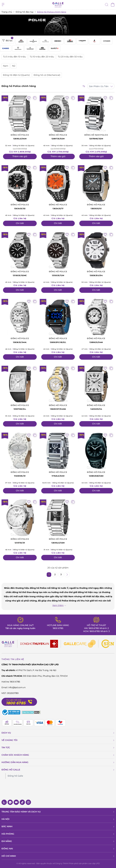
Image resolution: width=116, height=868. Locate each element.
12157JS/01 (20, 541)
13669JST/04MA (58, 407)
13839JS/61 (96, 206)
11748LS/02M (58, 474)
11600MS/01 (20, 474)
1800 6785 (58, 628)
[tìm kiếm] (107, 5)
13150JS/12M (58, 273)
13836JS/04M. (20, 340)
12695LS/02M (58, 541)
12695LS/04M (20, 137)
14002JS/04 (96, 407)
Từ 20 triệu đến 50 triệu (70, 57)
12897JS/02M (58, 137)
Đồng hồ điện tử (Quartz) (16, 75)
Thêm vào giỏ (20, 156)
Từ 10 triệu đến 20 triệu (42, 57)
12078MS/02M (96, 137)
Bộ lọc (8, 40)
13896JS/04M (96, 340)
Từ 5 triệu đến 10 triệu (14, 57)
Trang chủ (7, 12)
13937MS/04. (20, 407)
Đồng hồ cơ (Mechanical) (47, 75)
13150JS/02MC (20, 273)
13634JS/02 (20, 206)
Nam (6, 66)
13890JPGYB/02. (58, 340)
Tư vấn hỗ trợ (14, 700)
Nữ (14, 66)
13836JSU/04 (96, 273)
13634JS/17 (58, 206)
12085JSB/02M (96, 474)
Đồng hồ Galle (15, 776)
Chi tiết (20, 223)
